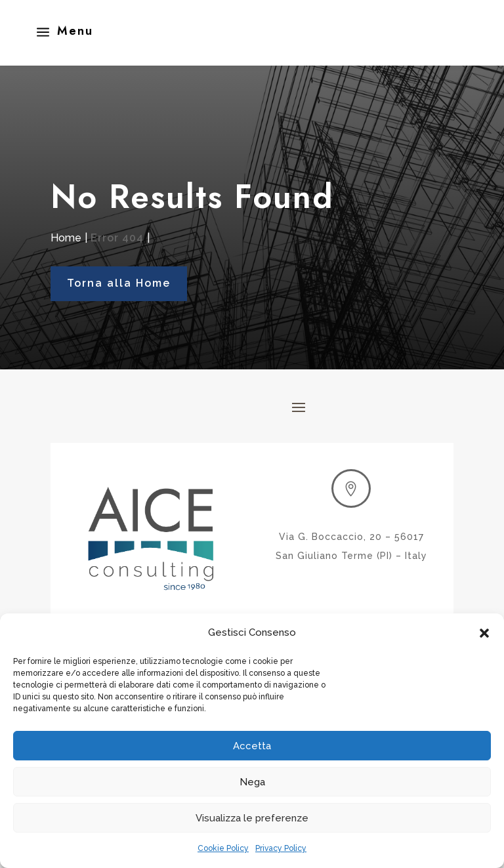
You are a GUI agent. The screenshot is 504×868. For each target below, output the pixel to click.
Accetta (252, 746)
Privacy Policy (281, 848)
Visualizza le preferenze (252, 818)
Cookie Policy (223, 848)
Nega (252, 782)
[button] (484, 633)
